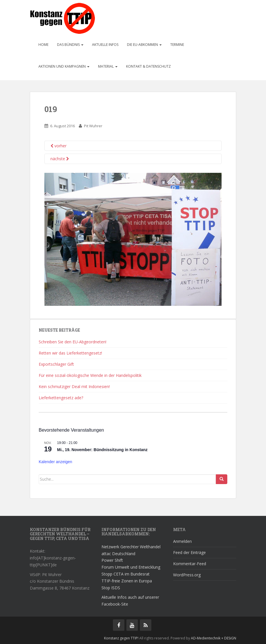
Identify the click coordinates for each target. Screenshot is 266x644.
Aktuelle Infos (105, 45)
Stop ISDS (111, 588)
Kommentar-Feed (190, 564)
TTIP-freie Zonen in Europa (127, 581)
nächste (60, 159)
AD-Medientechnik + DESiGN (214, 638)
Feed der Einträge (189, 552)
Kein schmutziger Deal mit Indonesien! (74, 386)
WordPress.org (187, 575)
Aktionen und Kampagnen (64, 66)
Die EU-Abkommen (144, 45)
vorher (58, 146)
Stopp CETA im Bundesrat (126, 574)
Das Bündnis (70, 45)
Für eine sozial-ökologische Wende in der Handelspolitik (90, 375)
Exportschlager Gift (56, 364)
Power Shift (112, 560)
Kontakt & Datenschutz (148, 66)
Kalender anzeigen (55, 462)
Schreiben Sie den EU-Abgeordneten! (73, 342)
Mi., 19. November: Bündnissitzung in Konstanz (102, 450)
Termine (177, 45)
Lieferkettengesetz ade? (61, 398)
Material (108, 66)
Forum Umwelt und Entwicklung (131, 567)
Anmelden (182, 541)
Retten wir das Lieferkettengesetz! (70, 353)
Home (43, 45)
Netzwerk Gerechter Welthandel (131, 547)
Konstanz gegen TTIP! (121, 638)
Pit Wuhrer (93, 126)
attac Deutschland (118, 554)
